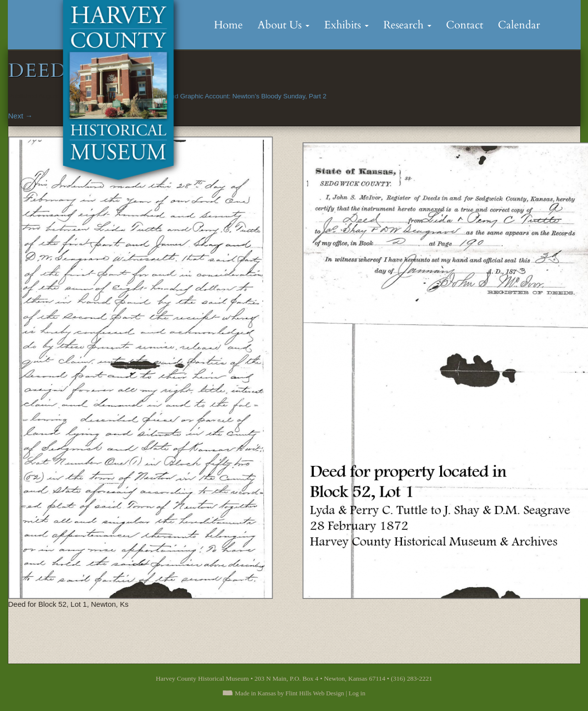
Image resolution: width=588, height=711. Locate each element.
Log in (357, 693)
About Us (283, 25)
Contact (465, 25)
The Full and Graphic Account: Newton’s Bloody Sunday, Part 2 (234, 96)
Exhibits (346, 25)
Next (21, 116)
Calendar (519, 25)
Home (228, 25)
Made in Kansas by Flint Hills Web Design (290, 693)
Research (407, 25)
